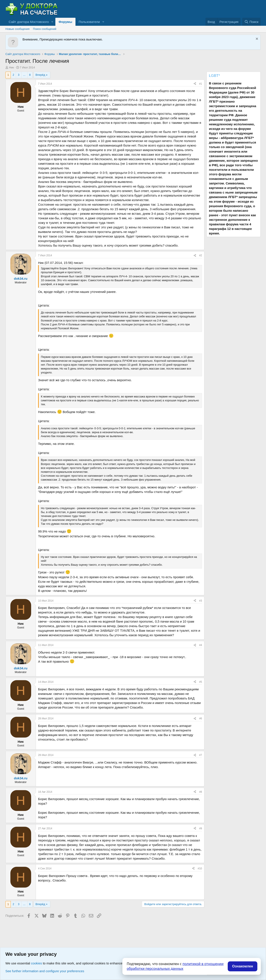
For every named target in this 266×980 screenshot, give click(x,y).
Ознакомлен (243, 966)
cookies (36, 963)
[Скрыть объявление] (256, 39)
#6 (201, 718)
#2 (201, 255)
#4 (201, 645)
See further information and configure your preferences (45, 971)
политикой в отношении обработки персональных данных (175, 966)
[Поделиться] (195, 84)
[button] (52, 22)
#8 (201, 792)
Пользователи (89, 22)
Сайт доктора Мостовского (29, 22)
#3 (201, 601)
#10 (200, 869)
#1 (201, 84)
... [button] (24, 75)
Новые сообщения (18, 29)
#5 (201, 682)
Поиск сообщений (45, 29)
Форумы (65, 22)
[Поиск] (251, 22)
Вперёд (40, 75)
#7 (201, 755)
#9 (201, 828)
